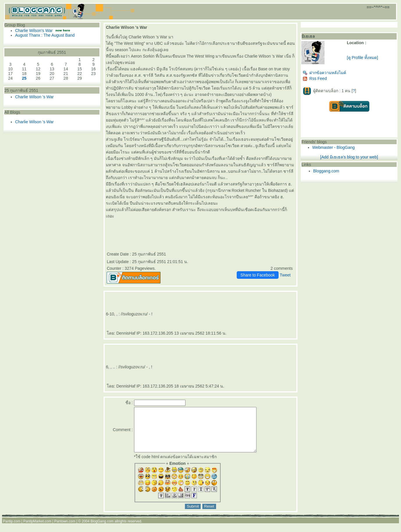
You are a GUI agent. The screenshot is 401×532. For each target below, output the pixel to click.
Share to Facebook (258, 275)
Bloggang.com (326, 171)
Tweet (285, 275)
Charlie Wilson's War (34, 31)
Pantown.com (65, 530)
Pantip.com (12, 530)
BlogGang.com (102, 530)
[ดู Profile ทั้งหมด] (362, 58)
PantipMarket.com (37, 530)
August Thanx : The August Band (45, 35)
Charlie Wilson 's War (34, 97)
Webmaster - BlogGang (334, 147)
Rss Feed (315, 78)
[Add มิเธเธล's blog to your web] (349, 157)
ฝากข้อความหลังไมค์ (324, 73)
